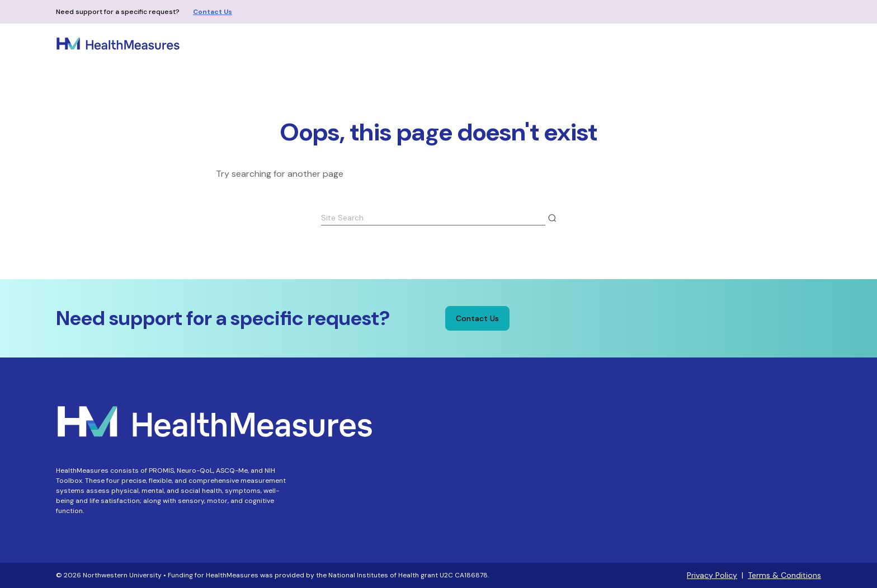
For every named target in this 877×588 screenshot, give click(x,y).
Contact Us (213, 12)
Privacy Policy (712, 575)
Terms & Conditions (784, 575)
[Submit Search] (552, 218)
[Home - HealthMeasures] (118, 44)
